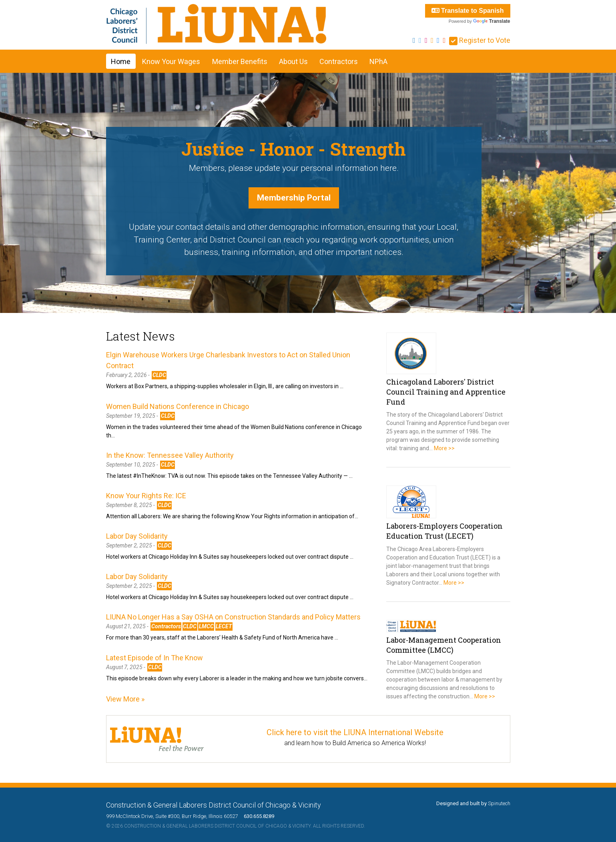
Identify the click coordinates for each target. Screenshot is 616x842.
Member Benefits (240, 61)
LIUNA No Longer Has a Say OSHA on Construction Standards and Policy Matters (233, 617)
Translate (492, 21)
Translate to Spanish (468, 11)
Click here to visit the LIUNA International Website (355, 732)
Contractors (339, 61)
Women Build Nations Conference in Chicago (178, 406)
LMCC (206, 626)
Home (121, 61)
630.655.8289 (257, 816)
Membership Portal (294, 198)
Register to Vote (480, 40)
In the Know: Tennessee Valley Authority (170, 455)
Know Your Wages (171, 61)
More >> (444, 448)
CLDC (159, 375)
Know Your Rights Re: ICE (146, 496)
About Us (293, 61)
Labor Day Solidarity (137, 536)
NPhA (378, 61)
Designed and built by (473, 803)
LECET (224, 626)
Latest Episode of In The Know (155, 658)
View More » (125, 699)
